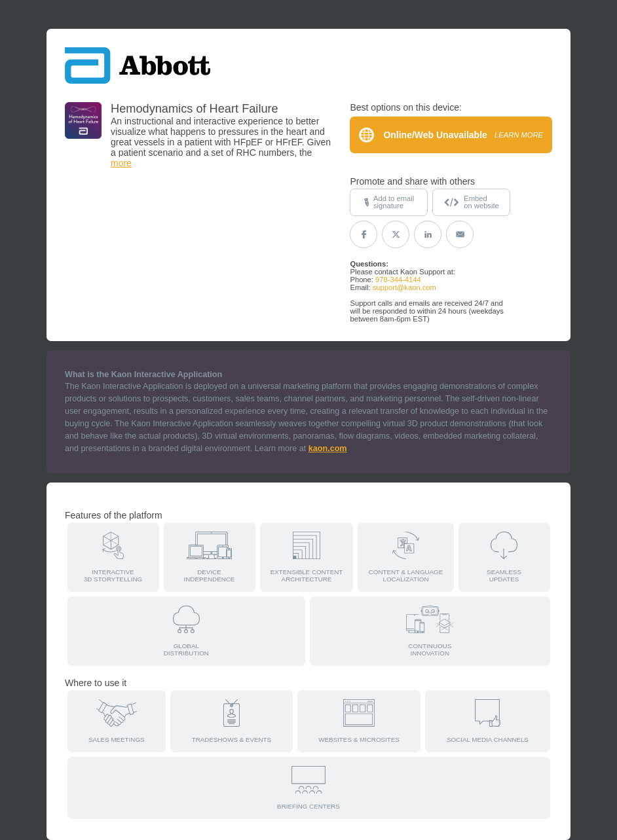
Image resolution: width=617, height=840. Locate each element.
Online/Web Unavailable (451, 135)
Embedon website (472, 202)
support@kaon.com (404, 287)
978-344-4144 (398, 280)
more (121, 163)
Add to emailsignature (389, 202)
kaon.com (328, 448)
